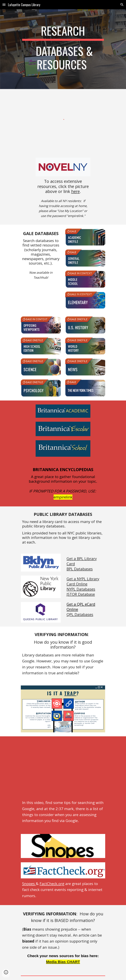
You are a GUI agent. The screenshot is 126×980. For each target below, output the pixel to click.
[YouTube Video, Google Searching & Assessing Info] (63, 769)
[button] (4, 5)
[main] (63, 49)
